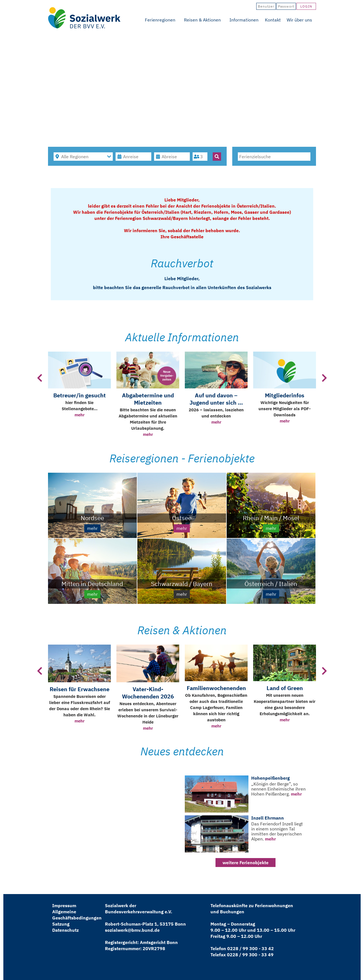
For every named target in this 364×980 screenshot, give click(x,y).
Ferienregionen (160, 20)
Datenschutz (65, 930)
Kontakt (273, 20)
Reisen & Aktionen (202, 20)
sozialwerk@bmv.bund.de (132, 930)
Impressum (64, 905)
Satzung (61, 924)
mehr (80, 415)
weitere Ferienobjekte (246, 863)
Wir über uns (299, 20)
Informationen (244, 20)
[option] (79, 395)
